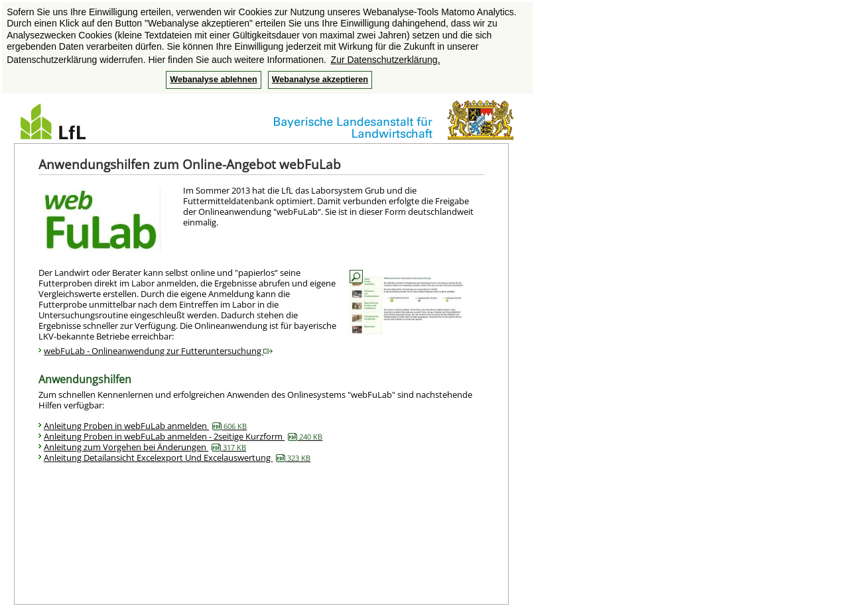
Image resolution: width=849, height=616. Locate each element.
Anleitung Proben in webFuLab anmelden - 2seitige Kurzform (183, 436)
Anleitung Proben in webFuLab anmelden (145, 426)
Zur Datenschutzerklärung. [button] (386, 60)
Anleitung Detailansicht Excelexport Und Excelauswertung (177, 458)
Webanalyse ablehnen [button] (213, 80)
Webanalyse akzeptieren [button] (320, 80)
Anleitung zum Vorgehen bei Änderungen (145, 447)
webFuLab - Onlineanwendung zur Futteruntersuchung (158, 351)
